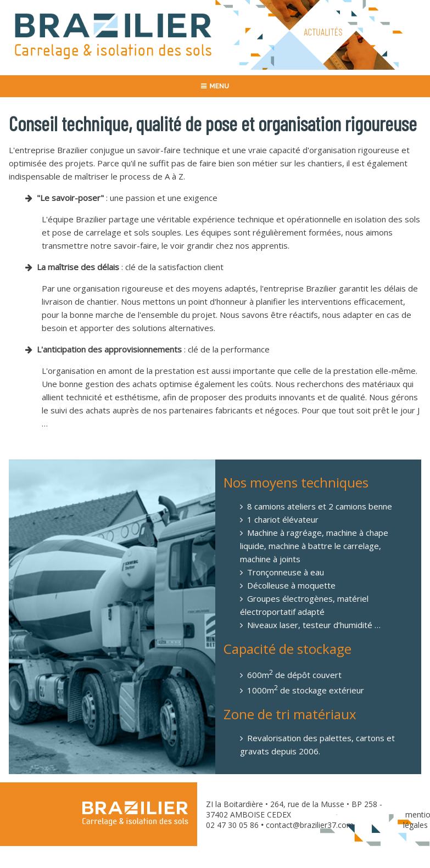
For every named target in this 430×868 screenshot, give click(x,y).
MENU (215, 86)
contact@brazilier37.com (310, 825)
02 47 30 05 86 (232, 825)
